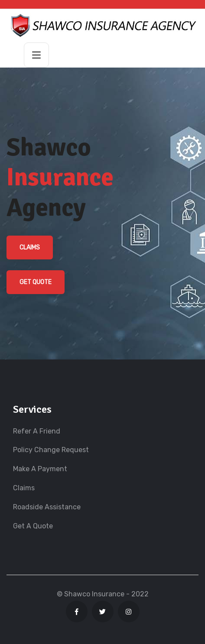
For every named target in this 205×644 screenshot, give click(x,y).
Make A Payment (40, 469)
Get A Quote (33, 526)
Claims (30, 248)
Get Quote (36, 282)
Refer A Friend (37, 431)
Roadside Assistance (47, 507)
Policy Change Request (51, 450)
